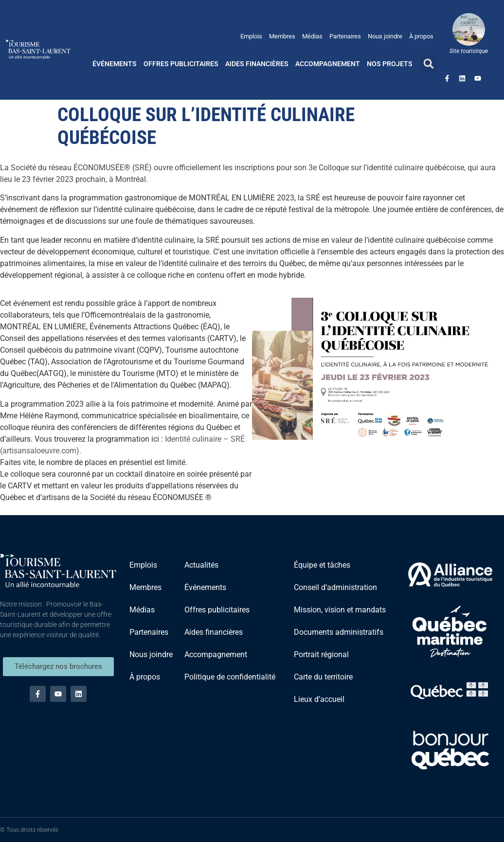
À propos (421, 36)
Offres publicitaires (181, 64)
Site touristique (469, 51)
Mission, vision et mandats (340, 610)
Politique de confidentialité (230, 677)
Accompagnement (328, 64)
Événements (115, 64)
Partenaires (345, 36)
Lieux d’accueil (319, 699)
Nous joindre (385, 36)
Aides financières (257, 64)
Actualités (201, 565)
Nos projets (390, 64)
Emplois (251, 36)
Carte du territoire (323, 677)
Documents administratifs (339, 632)
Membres (282, 36)
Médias (312, 36)
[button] (429, 63)
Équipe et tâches (322, 565)
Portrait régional (321, 654)
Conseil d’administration (335, 587)
